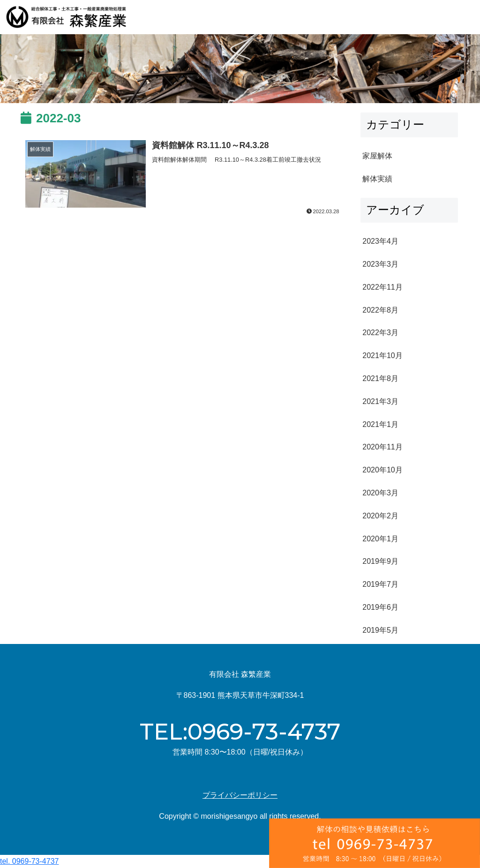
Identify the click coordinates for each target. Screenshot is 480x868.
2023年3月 (380, 264)
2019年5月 (380, 630)
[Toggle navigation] (462, 17)
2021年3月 (380, 401)
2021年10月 (382, 355)
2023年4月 (380, 241)
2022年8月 (380, 310)
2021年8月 (380, 378)
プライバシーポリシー (240, 795)
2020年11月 (382, 447)
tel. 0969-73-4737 (29, 861)
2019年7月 (380, 584)
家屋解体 (377, 156)
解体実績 (377, 179)
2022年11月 (382, 287)
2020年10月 (382, 470)
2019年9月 (380, 561)
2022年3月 (380, 333)
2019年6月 (380, 607)
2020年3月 (380, 493)
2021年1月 (380, 424)
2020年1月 (380, 539)
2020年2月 (380, 516)
